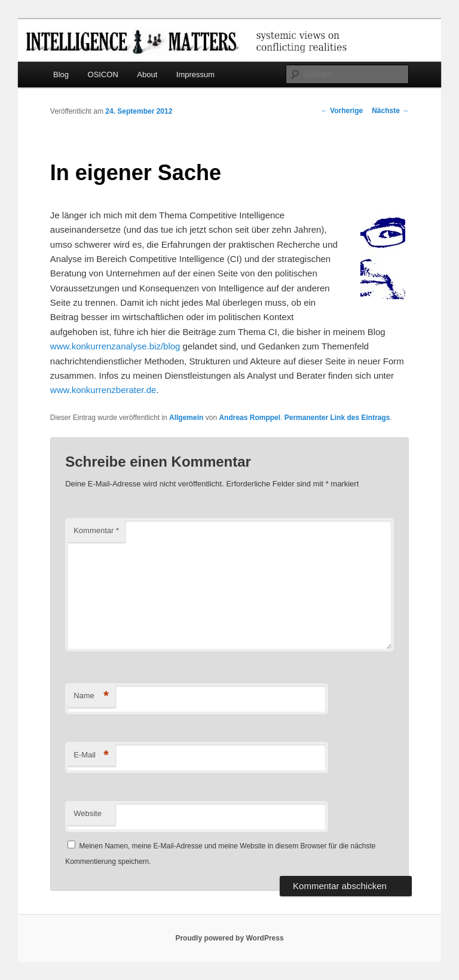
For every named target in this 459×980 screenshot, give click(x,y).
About (147, 74)
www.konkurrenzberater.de (103, 390)
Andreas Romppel (250, 418)
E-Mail (91, 755)
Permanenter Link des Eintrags (337, 418)
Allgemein (186, 418)
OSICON (103, 74)
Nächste (390, 111)
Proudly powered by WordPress (229, 938)
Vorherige (342, 111)
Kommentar (96, 530)
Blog (61, 74)
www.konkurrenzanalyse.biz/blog (115, 346)
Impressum (195, 74)
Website (88, 813)
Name (91, 696)
